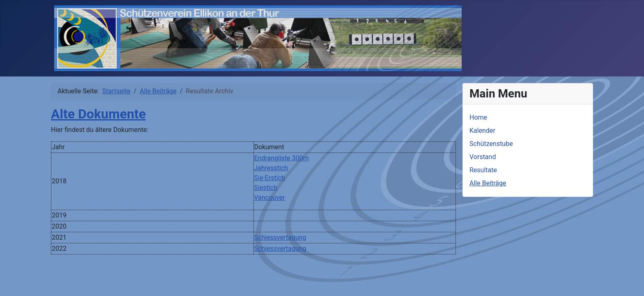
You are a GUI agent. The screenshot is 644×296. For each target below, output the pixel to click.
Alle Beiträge (488, 183)
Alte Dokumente (98, 114)
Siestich (266, 188)
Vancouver (270, 198)
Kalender (482, 131)
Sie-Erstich (270, 178)
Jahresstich (271, 168)
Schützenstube (491, 144)
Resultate (483, 170)
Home (478, 117)
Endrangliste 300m (282, 158)
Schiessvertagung (280, 237)
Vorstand (483, 157)
